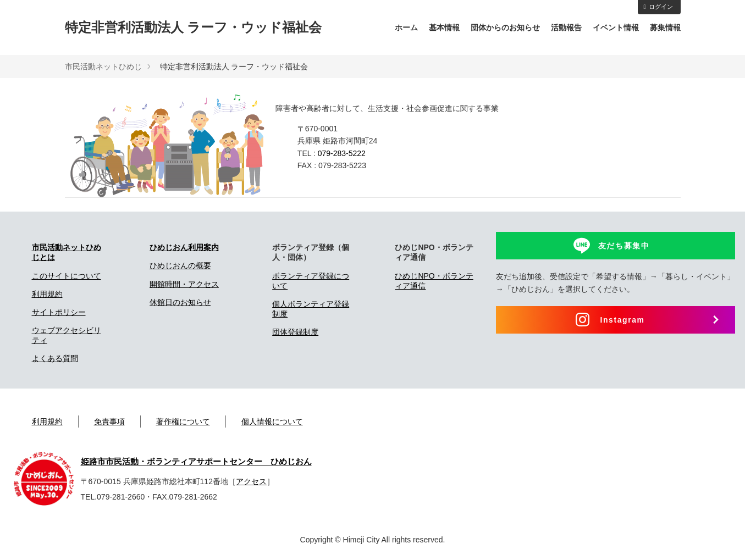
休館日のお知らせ (180, 302)
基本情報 (444, 27)
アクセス (251, 481)
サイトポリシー (59, 312)
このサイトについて (67, 276)
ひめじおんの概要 (180, 265)
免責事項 (109, 422)
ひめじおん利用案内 (184, 247)
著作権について (183, 422)
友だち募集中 (624, 246)
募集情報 (665, 27)
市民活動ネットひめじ (103, 66)
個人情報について (272, 422)
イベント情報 (616, 27)
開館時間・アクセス (184, 284)
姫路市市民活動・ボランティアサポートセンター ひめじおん (196, 462)
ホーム (406, 27)
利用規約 (47, 294)
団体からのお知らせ (505, 27)
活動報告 (566, 27)
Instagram (622, 320)
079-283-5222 (342, 153)
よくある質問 (55, 358)
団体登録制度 (295, 332)
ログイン (658, 7)
